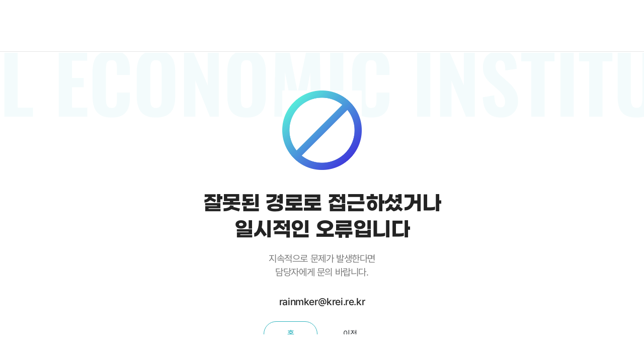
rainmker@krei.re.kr (322, 302)
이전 (350, 334)
